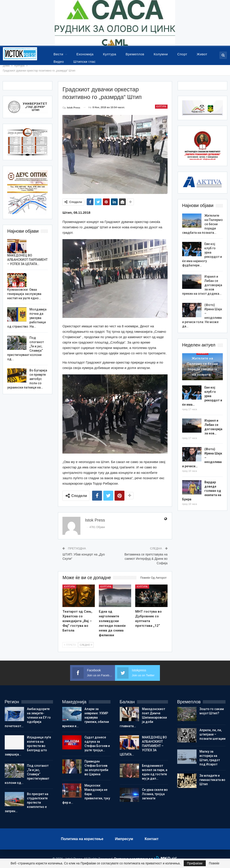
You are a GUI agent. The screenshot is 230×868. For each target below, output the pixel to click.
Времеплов (135, 54)
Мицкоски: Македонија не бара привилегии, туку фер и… (86, 794)
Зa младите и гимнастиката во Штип (212, 780)
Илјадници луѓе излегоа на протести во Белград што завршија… (28, 746)
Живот (202, 54)
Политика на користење (82, 839)
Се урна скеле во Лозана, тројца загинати (155, 794)
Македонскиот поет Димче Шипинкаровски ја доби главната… (143, 717)
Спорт (182, 54)
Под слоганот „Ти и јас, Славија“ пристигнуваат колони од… (27, 774)
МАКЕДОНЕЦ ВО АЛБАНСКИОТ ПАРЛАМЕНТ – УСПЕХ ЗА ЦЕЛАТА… (27, 260)
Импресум (124, 839)
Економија (85, 54)
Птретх (70, 645)
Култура (109, 54)
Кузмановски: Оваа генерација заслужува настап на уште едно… (24, 294)
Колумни (161, 54)
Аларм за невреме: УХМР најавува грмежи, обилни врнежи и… (86, 717)
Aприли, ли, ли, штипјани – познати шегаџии (212, 734)
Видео (59, 62)
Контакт (152, 839)
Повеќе (214, 863)
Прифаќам (195, 863)
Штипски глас (84, 62)
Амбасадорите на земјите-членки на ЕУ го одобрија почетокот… (28, 717)
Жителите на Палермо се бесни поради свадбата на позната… (202, 367)
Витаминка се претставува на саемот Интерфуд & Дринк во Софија (146, 559)
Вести (58, 54)
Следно (86, 645)
